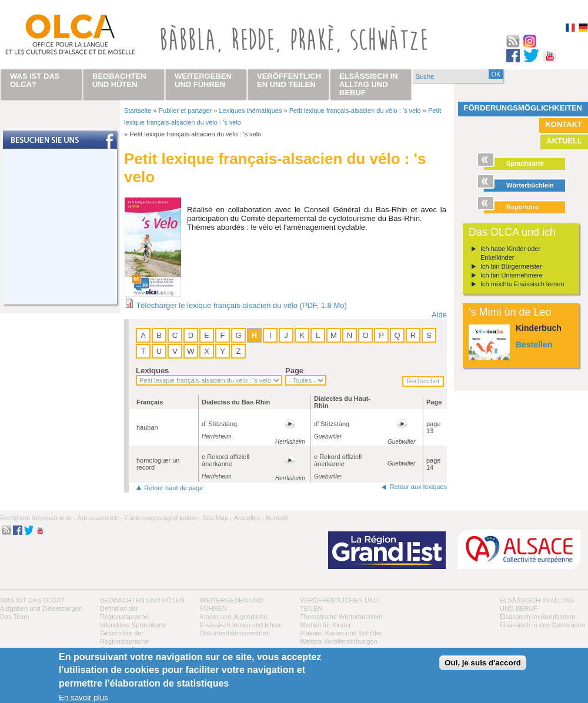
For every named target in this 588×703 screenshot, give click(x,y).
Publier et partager (186, 111)
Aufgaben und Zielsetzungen (41, 608)
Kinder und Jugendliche (234, 617)
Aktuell (564, 141)
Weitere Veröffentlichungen (339, 641)
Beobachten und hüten (142, 600)
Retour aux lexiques (418, 487)
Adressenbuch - (100, 518)
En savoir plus (83, 697)
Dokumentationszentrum (235, 633)
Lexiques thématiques (250, 111)
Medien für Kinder (325, 625)
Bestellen (534, 344)
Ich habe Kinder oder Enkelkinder (510, 253)
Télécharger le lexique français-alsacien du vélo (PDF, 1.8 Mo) (241, 305)
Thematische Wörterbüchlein (341, 617)
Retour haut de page (173, 488)
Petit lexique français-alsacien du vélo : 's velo (355, 111)
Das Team (14, 617)
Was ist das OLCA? (32, 600)
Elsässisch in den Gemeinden (542, 625)
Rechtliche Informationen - (38, 518)
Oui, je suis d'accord (483, 663)
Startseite (138, 111)
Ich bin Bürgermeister (511, 266)
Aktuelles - (249, 518)
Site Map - (218, 518)
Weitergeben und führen (203, 80)
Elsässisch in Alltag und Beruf (369, 84)
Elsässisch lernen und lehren (241, 625)
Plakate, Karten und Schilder (341, 633)
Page (294, 371)
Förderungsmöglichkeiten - (162, 518)
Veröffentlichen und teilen (289, 80)
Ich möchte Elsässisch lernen (522, 284)
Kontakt (564, 124)
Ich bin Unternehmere (512, 275)
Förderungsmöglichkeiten (523, 108)
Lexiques (152, 371)
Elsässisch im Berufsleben (537, 617)
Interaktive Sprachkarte (133, 625)
